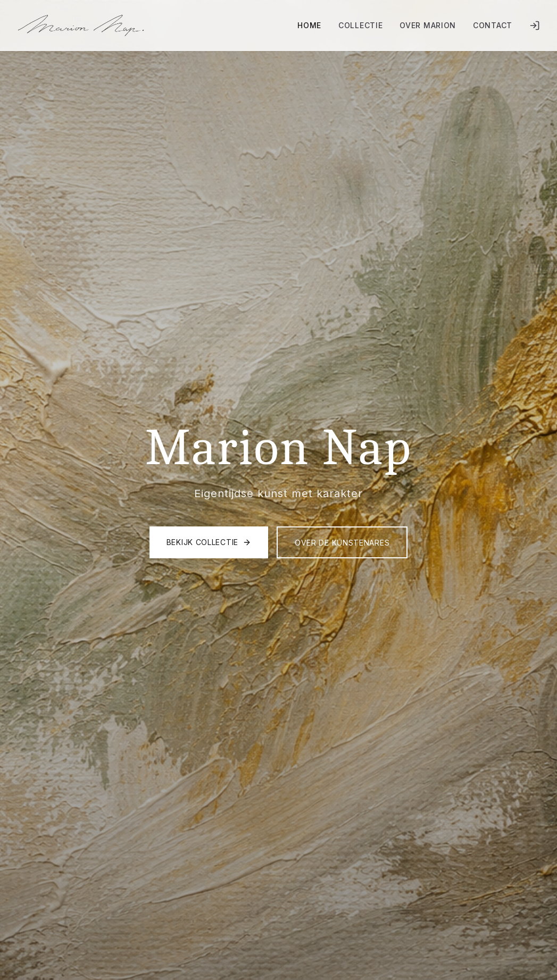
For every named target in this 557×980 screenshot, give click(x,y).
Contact (493, 25)
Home (309, 25)
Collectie (360, 25)
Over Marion (428, 25)
